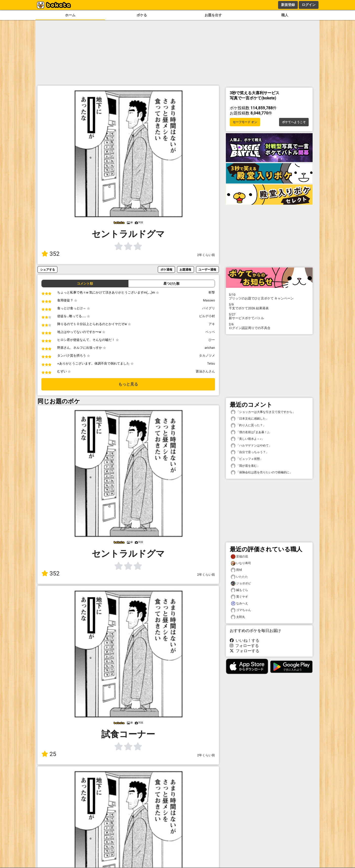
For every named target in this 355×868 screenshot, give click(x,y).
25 (49, 754)
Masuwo (209, 300)
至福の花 (239, 557)
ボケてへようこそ (294, 122)
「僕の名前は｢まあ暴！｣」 (251, 432)
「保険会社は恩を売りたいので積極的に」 (262, 472)
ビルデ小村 (207, 316)
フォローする (244, 646)
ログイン (309, 5)
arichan (210, 348)
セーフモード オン (245, 122)
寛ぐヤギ (239, 597)
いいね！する (245, 640)
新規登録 (288, 5)
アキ (212, 324)
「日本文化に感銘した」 (250, 419)
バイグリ (209, 308)
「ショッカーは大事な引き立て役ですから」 (263, 412)
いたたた (239, 577)
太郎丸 (238, 617)
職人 (285, 15)
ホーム (70, 15)
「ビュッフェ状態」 (247, 459)
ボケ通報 (166, 269)
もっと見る (128, 384)
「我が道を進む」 (245, 466)
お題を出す (213, 15)
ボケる (142, 15)
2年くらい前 (206, 255)
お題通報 (185, 269)
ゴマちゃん (241, 610)
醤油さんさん (205, 371)
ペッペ (210, 332)
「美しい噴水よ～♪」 (248, 439)
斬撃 (212, 292)
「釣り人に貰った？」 (248, 425)
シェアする (48, 269)
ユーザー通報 (207, 269)
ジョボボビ (241, 583)
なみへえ (239, 603)
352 (50, 254)
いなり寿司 (241, 563)
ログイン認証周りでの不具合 (269, 326)
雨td (236, 570)
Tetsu (211, 363)
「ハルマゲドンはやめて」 (251, 446)
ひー (212, 340)
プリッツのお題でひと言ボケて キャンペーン (269, 296)
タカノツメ (207, 356)
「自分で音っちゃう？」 (250, 452)
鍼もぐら (239, 590)
